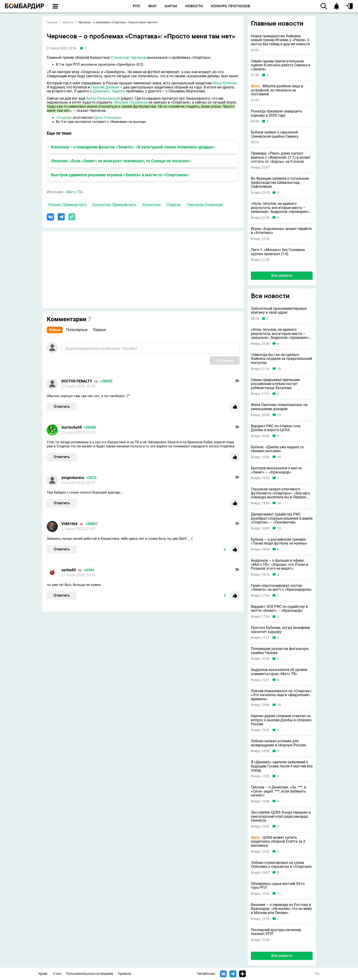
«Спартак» (64, 117)
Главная (52, 22)
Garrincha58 (72, 427)
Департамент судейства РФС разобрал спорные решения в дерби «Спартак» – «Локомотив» (282, 518)
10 (279, 457)
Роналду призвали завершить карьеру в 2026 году (277, 113)
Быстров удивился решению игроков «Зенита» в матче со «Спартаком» (120, 175)
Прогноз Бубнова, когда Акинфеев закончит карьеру (280, 630)
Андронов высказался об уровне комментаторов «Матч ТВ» (279, 672)
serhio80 (69, 570)
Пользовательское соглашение (90, 974)
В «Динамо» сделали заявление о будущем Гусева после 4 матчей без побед (282, 766)
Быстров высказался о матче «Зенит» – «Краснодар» (276, 470)
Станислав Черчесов (128, 57)
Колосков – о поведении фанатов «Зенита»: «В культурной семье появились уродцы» (133, 147)
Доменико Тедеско (109, 91)
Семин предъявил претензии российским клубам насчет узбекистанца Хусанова (275, 384)
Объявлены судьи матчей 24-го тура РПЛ (278, 886)
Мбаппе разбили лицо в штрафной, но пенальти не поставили (277, 90)
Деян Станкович (108, 117)
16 (279, 503)
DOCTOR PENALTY (77, 381)
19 (279, 528)
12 (279, 415)
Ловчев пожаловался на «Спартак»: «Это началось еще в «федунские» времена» (282, 695)
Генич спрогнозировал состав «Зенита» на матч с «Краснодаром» (281, 588)
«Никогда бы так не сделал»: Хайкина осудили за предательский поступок (282, 359)
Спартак (174, 205)
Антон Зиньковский (103, 98)
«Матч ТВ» (74, 192)
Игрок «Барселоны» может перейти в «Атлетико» (281, 231)
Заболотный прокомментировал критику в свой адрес (279, 311)
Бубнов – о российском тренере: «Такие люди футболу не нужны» (279, 541)
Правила (124, 974)
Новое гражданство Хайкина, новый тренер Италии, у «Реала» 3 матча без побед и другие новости (280, 40)
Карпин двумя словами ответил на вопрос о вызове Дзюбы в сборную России (281, 720)
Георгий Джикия (105, 87)
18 (279, 369)
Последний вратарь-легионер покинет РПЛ (276, 932)
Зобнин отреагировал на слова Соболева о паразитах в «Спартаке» (282, 865)
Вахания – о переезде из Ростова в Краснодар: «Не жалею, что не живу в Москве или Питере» (281, 909)
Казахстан (151, 205)
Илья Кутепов (225, 83)
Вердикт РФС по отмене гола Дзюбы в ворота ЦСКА (276, 428)
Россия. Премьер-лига (67, 205)
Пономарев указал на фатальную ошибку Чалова (280, 651)
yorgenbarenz (73, 478)
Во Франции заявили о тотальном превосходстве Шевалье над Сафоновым (280, 183)
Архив (43, 974)
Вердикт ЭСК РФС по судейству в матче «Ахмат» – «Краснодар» (279, 609)
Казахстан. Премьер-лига (114, 205)
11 (279, 894)
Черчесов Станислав (205, 205)
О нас (57, 974)
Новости (68, 22)
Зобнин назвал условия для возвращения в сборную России (278, 743)
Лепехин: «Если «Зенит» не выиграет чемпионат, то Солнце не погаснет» (121, 161)
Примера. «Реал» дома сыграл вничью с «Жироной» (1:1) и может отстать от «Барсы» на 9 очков (281, 157)
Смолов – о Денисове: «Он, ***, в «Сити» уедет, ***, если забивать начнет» (279, 791)
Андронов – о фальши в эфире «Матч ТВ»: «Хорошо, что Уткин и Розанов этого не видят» (279, 565)
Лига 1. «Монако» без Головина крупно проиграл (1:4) (278, 252)
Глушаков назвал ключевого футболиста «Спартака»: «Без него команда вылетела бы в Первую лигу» (280, 493)
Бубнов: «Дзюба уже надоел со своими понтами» (277, 449)
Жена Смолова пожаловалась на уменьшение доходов (279, 407)
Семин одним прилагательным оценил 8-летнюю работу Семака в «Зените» (281, 65)
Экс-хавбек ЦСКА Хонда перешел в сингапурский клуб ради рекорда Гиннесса (281, 816)
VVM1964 (69, 524)
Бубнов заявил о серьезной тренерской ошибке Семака (275, 134)
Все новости (282, 276)
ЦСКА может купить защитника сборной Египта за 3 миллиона (278, 842)
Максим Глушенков (131, 102)
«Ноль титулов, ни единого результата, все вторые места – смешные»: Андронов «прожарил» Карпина (280, 208)
